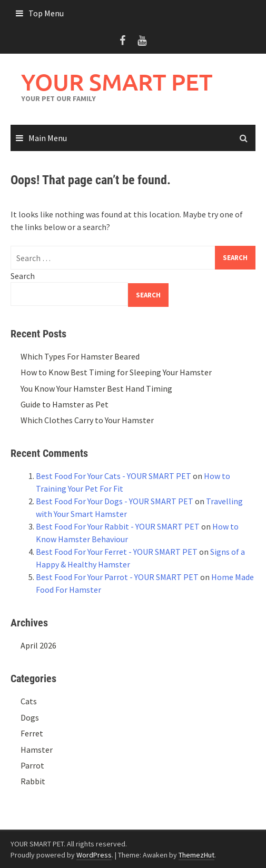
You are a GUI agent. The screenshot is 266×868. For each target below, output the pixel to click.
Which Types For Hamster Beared (80, 356)
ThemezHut (196, 855)
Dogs (30, 717)
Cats (29, 701)
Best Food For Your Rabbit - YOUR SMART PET (118, 526)
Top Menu (46, 13)
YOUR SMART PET (117, 82)
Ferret (32, 733)
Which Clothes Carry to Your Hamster (87, 420)
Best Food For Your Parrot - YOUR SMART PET (117, 577)
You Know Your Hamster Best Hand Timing (96, 388)
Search (23, 276)
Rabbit (33, 781)
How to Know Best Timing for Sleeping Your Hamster (116, 372)
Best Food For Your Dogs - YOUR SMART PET (115, 501)
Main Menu (48, 138)
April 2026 (38, 645)
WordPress (94, 855)
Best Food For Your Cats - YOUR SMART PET (114, 476)
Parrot (32, 765)
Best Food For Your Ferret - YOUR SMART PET (117, 552)
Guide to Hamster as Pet (65, 404)
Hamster (37, 750)
